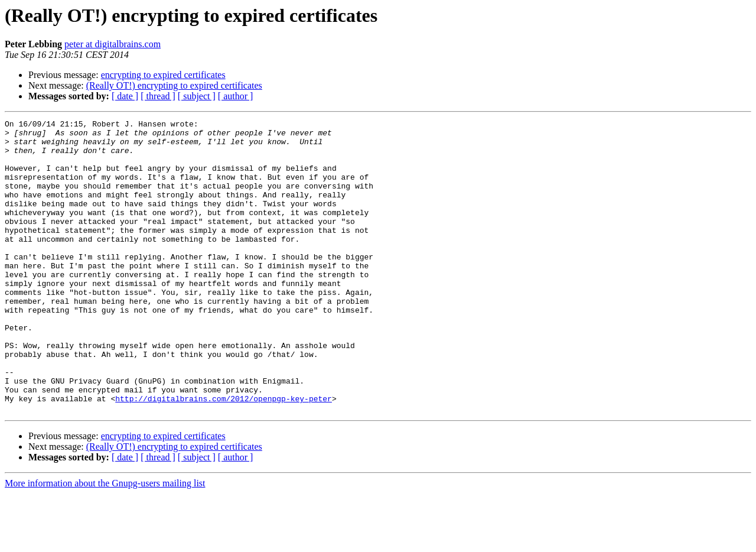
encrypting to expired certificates (163, 75)
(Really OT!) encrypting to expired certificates (174, 85)
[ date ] (125, 96)
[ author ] (236, 96)
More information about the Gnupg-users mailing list (105, 542)
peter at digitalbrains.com (113, 44)
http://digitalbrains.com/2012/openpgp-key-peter (224, 455)
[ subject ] (197, 96)
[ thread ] (158, 96)
